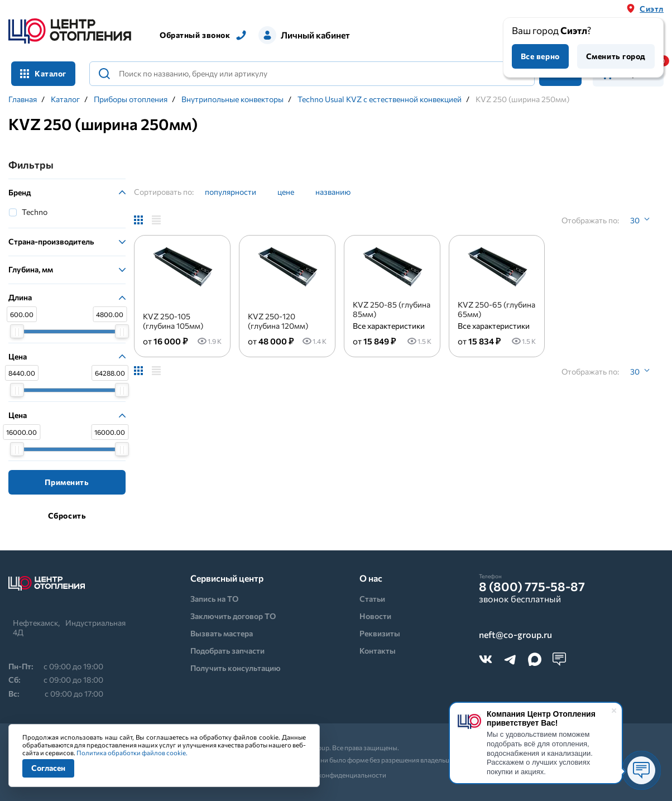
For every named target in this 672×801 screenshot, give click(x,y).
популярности (231, 192)
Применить (67, 482)
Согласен (48, 768)
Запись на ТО (214, 599)
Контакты (378, 651)
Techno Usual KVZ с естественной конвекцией (380, 99)
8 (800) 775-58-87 (532, 587)
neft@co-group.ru (515, 635)
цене (286, 192)
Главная (23, 99)
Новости (375, 616)
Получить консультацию (236, 668)
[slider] (17, 331)
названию (333, 192)
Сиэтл (652, 9)
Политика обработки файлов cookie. (132, 752)
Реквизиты (380, 633)
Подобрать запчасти (227, 651)
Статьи (372, 599)
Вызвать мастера (222, 633)
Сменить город (616, 56)
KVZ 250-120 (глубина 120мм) (278, 321)
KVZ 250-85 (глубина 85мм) (392, 309)
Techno (35, 212)
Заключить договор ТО (233, 616)
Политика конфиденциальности (336, 775)
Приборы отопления (131, 99)
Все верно (540, 56)
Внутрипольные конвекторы (232, 99)
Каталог (43, 73)
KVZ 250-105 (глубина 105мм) (173, 321)
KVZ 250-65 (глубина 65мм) (496, 309)
